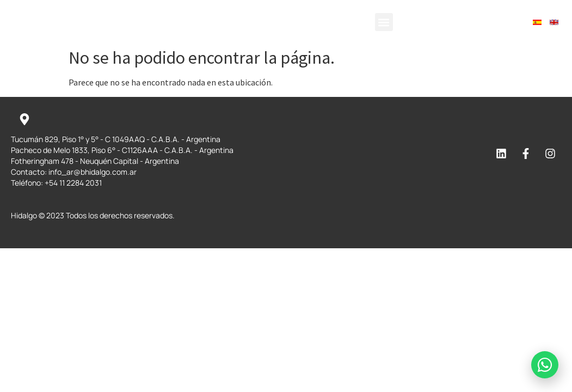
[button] (384, 22)
